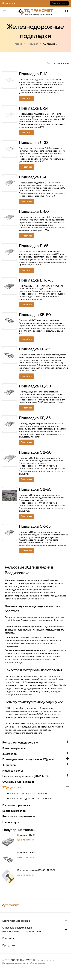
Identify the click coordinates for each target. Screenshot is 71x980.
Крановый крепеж (14, 811)
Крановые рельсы (14, 748)
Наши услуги (11, 822)
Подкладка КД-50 (35, 386)
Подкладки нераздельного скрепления (28, 798)
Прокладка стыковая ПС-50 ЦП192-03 (36, 870)
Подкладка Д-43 (34, 177)
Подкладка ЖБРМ (26, 835)
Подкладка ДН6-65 (36, 280)
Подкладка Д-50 (34, 211)
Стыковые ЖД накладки (18, 782)
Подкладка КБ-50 (26, 853)
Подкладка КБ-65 (35, 349)
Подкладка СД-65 (35, 489)
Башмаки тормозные (16, 805)
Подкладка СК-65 (35, 526)
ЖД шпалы (9, 765)
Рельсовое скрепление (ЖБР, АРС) (25, 776)
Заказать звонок (59, 3)
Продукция (32, 44)
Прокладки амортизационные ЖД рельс (29, 759)
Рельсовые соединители (19, 816)
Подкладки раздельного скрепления (27, 793)
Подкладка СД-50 (35, 452)
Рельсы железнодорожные (20, 742)
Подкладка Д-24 (34, 108)
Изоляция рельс (13, 771)
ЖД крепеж (10, 754)
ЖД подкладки (50, 44)
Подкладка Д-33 (34, 142)
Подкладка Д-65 (34, 246)
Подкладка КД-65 (35, 418)
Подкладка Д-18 (33, 74)
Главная (18, 44)
